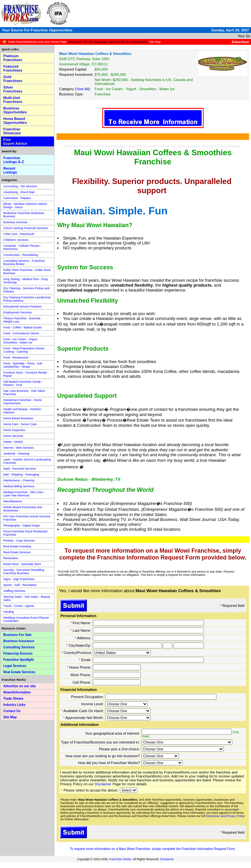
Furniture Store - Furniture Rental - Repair (26, 374)
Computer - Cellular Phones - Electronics (22, 247)
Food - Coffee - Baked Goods (22, 327)
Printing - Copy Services (19, 541)
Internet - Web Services (19, 448)
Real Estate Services (17, 552)
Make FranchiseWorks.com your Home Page (37, 42)
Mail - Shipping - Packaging (21, 475)
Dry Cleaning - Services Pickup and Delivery (26, 290)
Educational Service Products (23, 307)
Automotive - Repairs (17, 198)
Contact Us (12, 711)
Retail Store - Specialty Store (22, 564)
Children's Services (16, 240)
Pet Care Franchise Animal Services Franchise (27, 518)
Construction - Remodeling (21, 255)
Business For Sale (17, 635)
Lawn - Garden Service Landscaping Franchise (27, 461)
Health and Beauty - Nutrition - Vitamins (23, 411)
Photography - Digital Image (22, 526)
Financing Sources (18, 653)
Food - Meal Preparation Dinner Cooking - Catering (24, 350)
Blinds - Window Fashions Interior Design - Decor (25, 206)
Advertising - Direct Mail (19, 192)
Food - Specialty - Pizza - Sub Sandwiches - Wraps (23, 365)
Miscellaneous (13, 501)
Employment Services (17, 312)
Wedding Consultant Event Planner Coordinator (26, 619)
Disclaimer (103, 784)
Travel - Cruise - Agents (19, 606)
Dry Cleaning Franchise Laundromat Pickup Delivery (27, 299)
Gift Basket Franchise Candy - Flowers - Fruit (23, 383)
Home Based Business (18, 418)
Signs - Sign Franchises (19, 579)
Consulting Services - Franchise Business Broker (24, 262)
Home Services (13, 436)
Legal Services (15, 666)
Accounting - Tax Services (20, 186)
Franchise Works (120, 859)
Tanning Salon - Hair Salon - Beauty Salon (27, 598)
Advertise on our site (19, 686)
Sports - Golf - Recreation (20, 585)
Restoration (11, 558)
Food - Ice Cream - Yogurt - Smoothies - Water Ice (21, 341)
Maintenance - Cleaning (19, 480)
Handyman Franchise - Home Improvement (23, 402)
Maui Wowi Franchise (134, 849)
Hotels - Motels (13, 442)
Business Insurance (19, 641)
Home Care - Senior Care (20, 424)
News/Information (17, 692)
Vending (9, 612)
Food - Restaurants (16, 358)
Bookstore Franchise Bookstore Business (24, 215)
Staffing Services (14, 591)
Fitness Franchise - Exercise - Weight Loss (23, 320)
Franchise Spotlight (18, 660)
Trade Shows (13, 699)
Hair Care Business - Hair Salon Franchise (24, 392)
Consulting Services (19, 647)
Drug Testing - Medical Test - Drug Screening (25, 281)
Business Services (15, 222)
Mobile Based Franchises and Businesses (23, 509)
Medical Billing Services (19, 486)
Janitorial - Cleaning (16, 454)
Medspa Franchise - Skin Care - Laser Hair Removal (24, 494)
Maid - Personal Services (20, 469)
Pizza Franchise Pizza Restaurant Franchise (25, 533)
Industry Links (14, 705)
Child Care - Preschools (19, 234)
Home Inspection (14, 430)
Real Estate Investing (17, 546)
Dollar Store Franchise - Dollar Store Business (27, 272)
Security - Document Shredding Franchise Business (24, 572)
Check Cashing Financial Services (26, 228)
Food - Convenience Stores (21, 333)
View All (82, 89)
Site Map (155, 42)
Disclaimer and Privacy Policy (225, 816)
